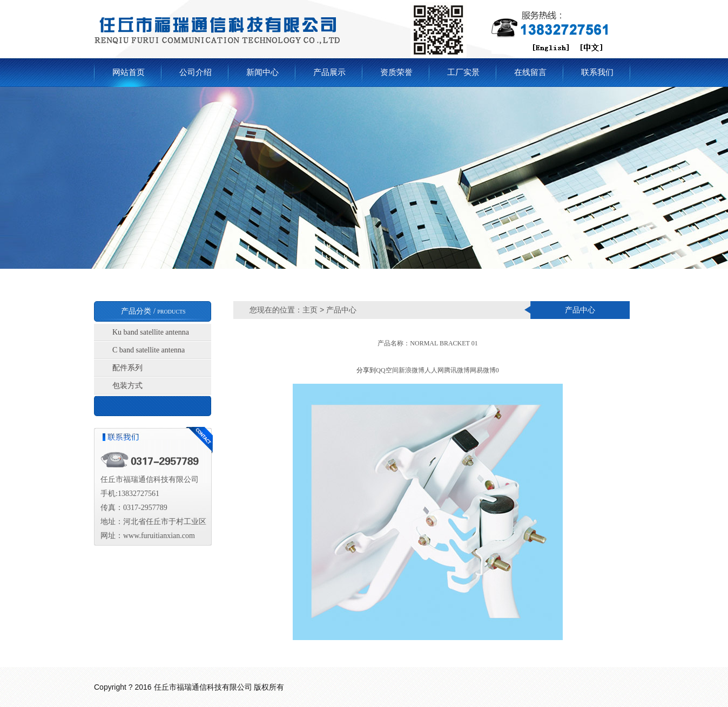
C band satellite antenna (149, 350)
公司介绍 (196, 72)
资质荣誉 (396, 72)
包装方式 (127, 386)
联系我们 (597, 72)
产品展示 (329, 72)
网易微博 (483, 370)
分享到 (366, 370)
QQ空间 (387, 370)
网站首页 (129, 72)
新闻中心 (262, 72)
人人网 (434, 370)
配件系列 (127, 368)
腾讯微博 (457, 370)
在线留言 (530, 72)
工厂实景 (463, 72)
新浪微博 (412, 370)
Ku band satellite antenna (151, 332)
